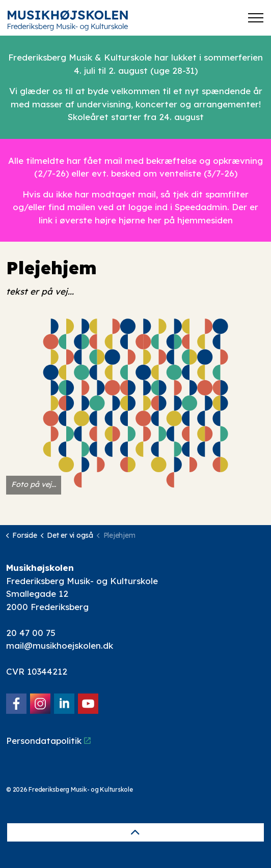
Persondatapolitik (48, 741)
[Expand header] (256, 18)
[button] (135, 403)
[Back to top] (135, 832)
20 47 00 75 (31, 633)
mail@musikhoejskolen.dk (60, 645)
